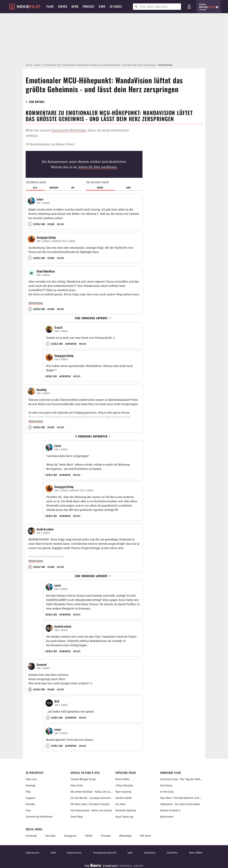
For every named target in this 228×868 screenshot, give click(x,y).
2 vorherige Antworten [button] (93, 436)
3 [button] (30, 427)
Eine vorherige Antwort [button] (93, 318)
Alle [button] (35, 188)
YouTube (50, 836)
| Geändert (56, 241)
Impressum (33, 853)
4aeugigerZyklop (46, 237)
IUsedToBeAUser (46, 271)
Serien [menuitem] (63, 6)
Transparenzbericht (105, 853)
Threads (106, 836)
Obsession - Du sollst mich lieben (180, 804)
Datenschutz (74, 853)
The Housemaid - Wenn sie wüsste (91, 810)
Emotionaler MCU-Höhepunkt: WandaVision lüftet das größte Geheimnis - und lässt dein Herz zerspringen (100, 65)
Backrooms (167, 817)
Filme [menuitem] (50, 6)
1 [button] (30, 224)
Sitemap (31, 785)
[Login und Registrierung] (189, 7)
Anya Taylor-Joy (124, 817)
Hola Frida (77, 785)
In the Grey (167, 792)
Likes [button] (128, 188)
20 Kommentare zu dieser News (50, 144)
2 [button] (30, 309)
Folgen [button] (51, 224)
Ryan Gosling (123, 792)
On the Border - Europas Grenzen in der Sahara (92, 798)
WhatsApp (125, 836)
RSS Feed (145, 836)
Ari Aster (121, 804)
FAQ (28, 792)
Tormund (42, 665)
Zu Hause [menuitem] (116, 6)
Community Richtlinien (39, 817)
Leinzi (40, 199)
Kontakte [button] (54, 188)
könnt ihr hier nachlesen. (98, 167)
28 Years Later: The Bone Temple (90, 804)
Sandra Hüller (124, 798)
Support (30, 798)
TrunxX (58, 327)
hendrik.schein (45, 529)
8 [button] (30, 567)
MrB (57, 701)
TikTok (89, 836)
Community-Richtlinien (68, 130)
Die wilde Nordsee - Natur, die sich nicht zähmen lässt (92, 792)
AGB (53, 853)
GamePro (172, 853)
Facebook (31, 836)
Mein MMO (196, 853)
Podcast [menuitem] (89, 6)
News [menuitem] (75, 6)
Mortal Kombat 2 (170, 810)
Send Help (77, 817)
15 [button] (30, 689)
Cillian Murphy (124, 785)
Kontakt (30, 804)
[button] (37, 102)
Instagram (70, 836)
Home (29, 65)
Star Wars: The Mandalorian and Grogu (181, 798)
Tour (28, 810)
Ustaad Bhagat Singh (83, 779)
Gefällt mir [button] (39, 224)
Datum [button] (100, 188)
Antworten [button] (71, 344)
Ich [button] (73, 188)
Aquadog (42, 390)
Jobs (130, 853)
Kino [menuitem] (102, 6)
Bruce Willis (122, 779)
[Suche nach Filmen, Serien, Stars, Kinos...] (157, 7)
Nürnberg (166, 785)
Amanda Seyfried (126, 810)
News (38, 65)
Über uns (31, 779)
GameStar (150, 853)
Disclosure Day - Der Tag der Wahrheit (181, 779)
